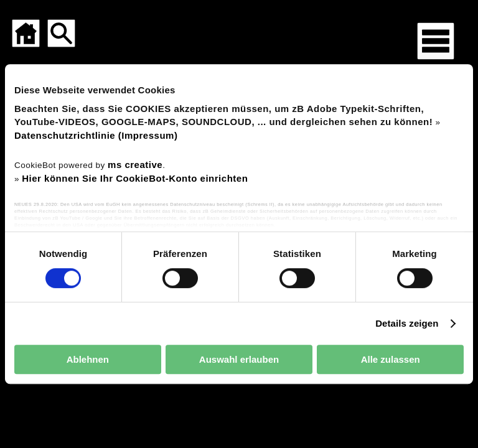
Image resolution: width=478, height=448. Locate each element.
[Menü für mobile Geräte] (436, 41)
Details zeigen (407, 323)
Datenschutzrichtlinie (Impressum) (96, 135)
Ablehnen (88, 359)
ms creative (135, 165)
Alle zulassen (391, 359)
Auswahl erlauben (239, 359)
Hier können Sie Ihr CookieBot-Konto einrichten (135, 178)
